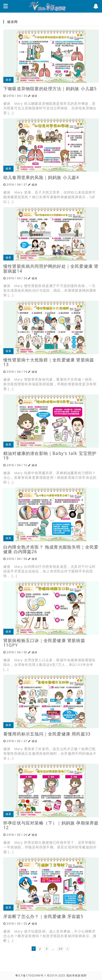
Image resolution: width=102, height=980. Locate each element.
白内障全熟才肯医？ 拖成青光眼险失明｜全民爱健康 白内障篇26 (51, 549)
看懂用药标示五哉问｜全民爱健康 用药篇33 (47, 734)
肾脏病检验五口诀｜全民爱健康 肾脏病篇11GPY (44, 643)
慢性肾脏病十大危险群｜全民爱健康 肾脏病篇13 (49, 362)
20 (60, 949)
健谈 (35, 96)
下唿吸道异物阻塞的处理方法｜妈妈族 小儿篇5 (50, 88)
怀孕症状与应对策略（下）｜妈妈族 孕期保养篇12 (51, 825)
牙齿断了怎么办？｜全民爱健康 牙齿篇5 (43, 916)
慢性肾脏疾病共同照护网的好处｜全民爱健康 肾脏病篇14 (51, 268)
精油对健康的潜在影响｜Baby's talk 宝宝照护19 (50, 456)
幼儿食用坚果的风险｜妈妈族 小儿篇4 (41, 177)
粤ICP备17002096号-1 (31, 975)
